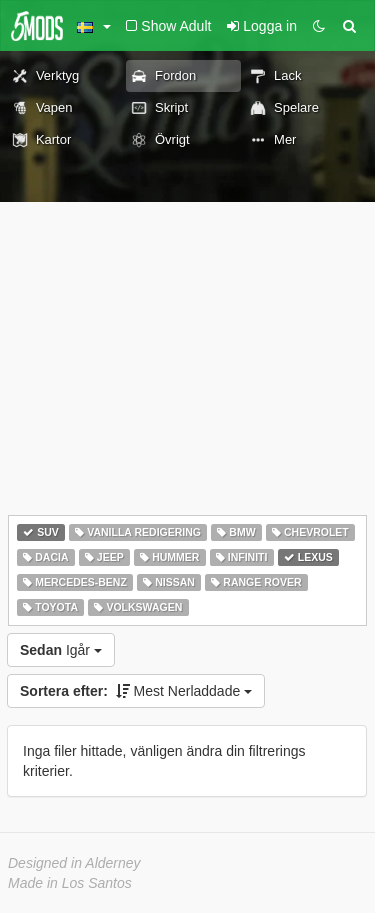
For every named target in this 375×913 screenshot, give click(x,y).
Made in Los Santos (70, 883)
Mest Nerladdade (136, 691)
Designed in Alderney (74, 863)
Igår (61, 650)
